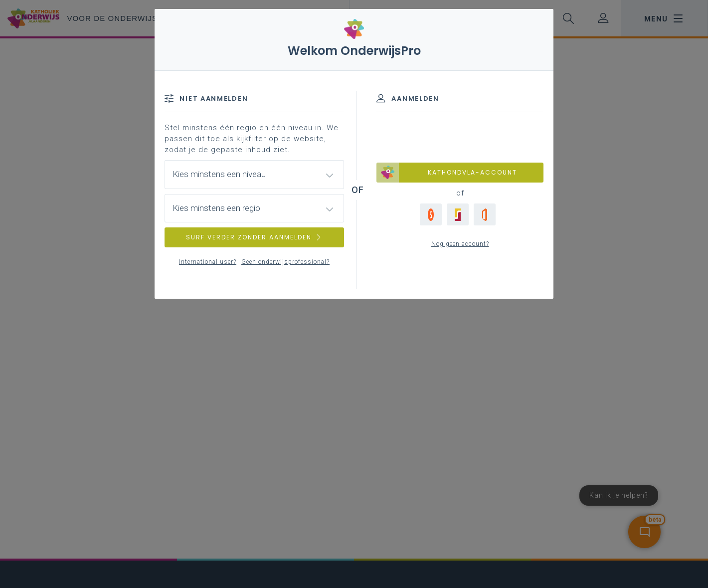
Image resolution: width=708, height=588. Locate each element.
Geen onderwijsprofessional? (285, 262)
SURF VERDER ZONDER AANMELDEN (254, 237)
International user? (208, 262)
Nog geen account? (460, 244)
